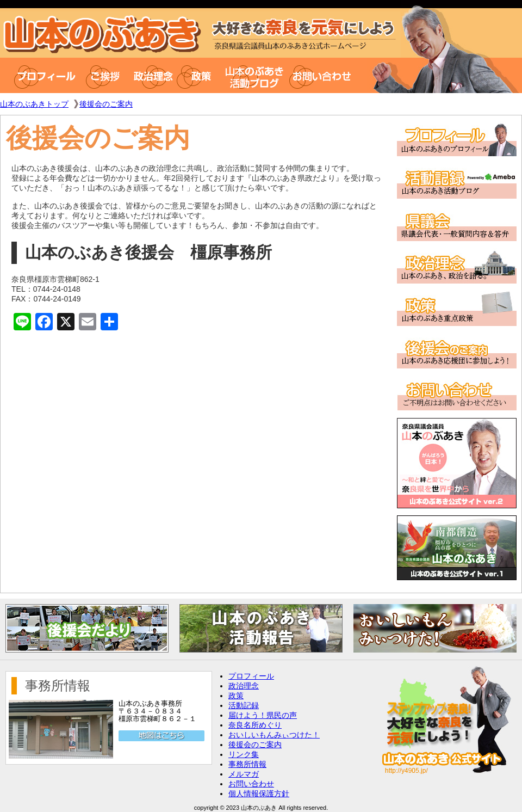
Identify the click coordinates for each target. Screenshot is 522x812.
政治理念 (153, 75)
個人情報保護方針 (259, 793)
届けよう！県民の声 (263, 715)
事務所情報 (247, 764)
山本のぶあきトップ (34, 104)
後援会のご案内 (106, 104)
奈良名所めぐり (255, 725)
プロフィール (40, 75)
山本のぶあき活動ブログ (254, 75)
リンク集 (244, 754)
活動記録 (244, 705)
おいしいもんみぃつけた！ (274, 735)
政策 (200, 75)
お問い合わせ (324, 75)
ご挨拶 (107, 75)
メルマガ (244, 774)
